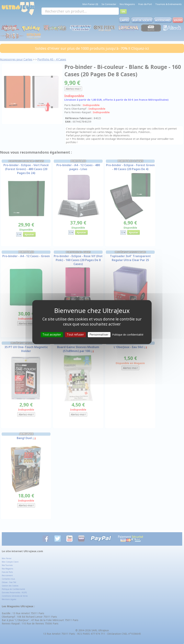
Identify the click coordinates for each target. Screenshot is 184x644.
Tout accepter (52, 334)
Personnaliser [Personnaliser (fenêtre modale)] (99, 334)
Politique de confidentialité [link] (128, 335)
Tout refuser (75, 334)
